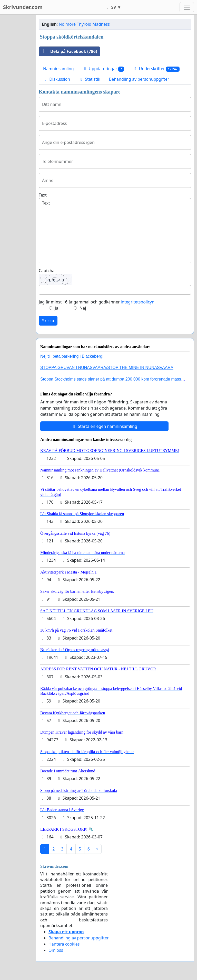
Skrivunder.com (23, 7)
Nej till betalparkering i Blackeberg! (72, 356)
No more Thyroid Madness (84, 24)
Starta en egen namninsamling (104, 426)
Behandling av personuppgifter (139, 79)
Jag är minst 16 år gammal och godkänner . (97, 302)
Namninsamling (58, 69)
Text (43, 195)
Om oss (56, 950)
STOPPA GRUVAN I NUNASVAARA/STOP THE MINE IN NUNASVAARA (107, 368)
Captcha (47, 271)
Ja (57, 308)
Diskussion (57, 79)
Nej (83, 308)
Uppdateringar (103, 69)
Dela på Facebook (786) (68, 51)
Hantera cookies (64, 944)
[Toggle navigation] (187, 7)
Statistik (90, 79)
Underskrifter (156, 69)
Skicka (48, 321)
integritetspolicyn (138, 302)
